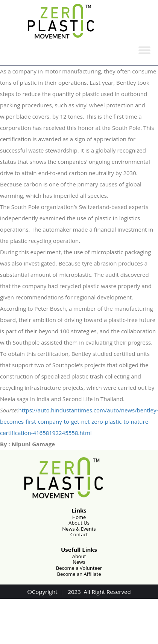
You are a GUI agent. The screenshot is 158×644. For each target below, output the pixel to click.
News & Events (79, 529)
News (79, 562)
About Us (79, 523)
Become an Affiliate (79, 574)
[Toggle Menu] (144, 50)
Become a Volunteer (79, 568)
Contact (79, 534)
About (79, 556)
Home (79, 517)
